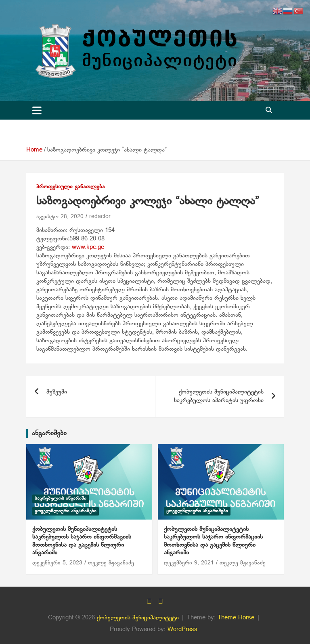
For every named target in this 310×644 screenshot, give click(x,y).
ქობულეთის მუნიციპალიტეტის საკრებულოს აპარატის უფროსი (219, 396)
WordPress (182, 629)
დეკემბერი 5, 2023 (57, 563)
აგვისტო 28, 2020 (60, 217)
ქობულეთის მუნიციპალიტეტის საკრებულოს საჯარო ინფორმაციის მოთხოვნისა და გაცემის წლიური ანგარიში (82, 541)
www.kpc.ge (88, 247)
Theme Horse (236, 618)
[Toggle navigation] (37, 110)
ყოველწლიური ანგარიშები (66, 511)
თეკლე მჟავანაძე (111, 563)
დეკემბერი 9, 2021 (189, 563)
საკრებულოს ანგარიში (61, 499)
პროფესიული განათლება (71, 187)
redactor (100, 217)
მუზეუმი (57, 392)
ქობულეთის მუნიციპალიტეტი (138, 618)
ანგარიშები (49, 433)
